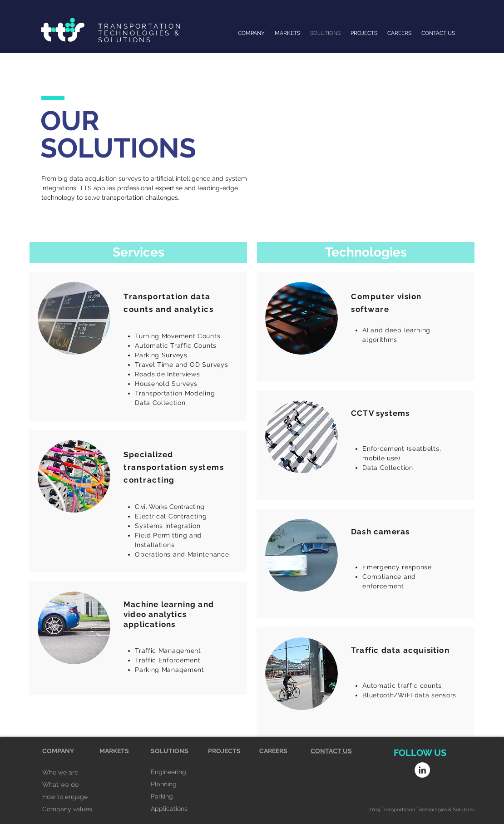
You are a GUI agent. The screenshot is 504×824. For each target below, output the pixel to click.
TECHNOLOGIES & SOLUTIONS (139, 37)
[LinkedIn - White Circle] (422, 770)
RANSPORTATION (140, 26)
